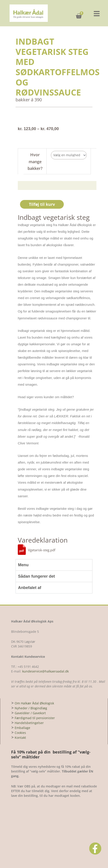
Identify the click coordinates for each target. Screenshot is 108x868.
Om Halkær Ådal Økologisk (34, 703)
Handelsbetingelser (29, 723)
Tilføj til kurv (42, 204)
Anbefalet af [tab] (30, 588)
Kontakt (20, 738)
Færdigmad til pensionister (35, 718)
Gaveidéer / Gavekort (30, 713)
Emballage (22, 728)
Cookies (20, 733)
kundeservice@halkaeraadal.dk (45, 671)
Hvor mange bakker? (35, 161)
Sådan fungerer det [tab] (36, 576)
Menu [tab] (23, 565)
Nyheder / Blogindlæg (31, 708)
